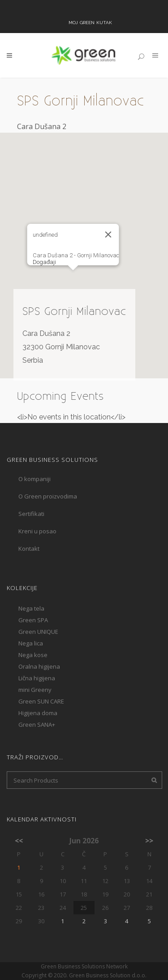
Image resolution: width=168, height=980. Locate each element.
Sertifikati (31, 514)
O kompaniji (34, 479)
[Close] (108, 235)
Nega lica (31, 643)
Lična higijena (37, 678)
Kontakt (29, 549)
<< (19, 841)
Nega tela (31, 608)
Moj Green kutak (90, 22)
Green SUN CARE (41, 701)
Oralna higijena (39, 666)
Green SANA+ (37, 725)
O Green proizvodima (48, 496)
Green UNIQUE (38, 632)
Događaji (44, 262)
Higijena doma (38, 713)
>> (149, 841)
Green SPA (33, 620)
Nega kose (33, 655)
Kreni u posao (37, 531)
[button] (73, 279)
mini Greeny (35, 690)
